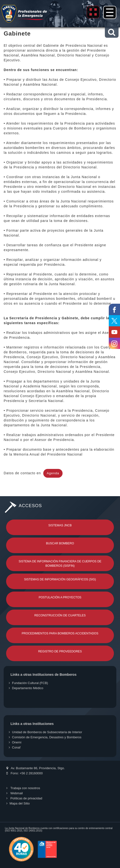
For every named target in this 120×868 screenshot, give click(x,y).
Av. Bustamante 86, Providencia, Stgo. (36, 768)
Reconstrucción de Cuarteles (60, 615)
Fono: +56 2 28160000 (25, 773)
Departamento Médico (26, 688)
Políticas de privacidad (24, 798)
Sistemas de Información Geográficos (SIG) (60, 579)
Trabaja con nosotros (23, 788)
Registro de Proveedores (60, 651)
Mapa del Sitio (18, 803)
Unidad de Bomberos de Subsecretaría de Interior (45, 732)
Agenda (53, 473)
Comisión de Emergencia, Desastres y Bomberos (45, 737)
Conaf (15, 747)
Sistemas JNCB (60, 525)
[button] (112, 32)
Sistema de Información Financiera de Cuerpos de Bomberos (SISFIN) (60, 564)
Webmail (15, 793)
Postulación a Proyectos (60, 597)
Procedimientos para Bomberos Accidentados (60, 633)
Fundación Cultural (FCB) (28, 683)
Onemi (15, 742)
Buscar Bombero (60, 543)
